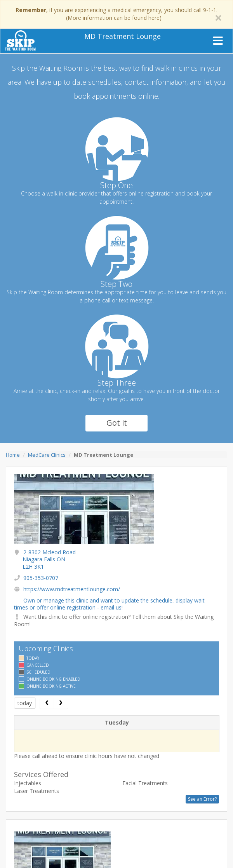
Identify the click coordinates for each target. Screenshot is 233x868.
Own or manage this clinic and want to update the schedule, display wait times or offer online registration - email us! (109, 604)
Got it (117, 423)
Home (13, 455)
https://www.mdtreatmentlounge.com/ (72, 589)
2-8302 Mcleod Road (49, 559)
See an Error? (202, 799)
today (25, 703)
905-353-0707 (41, 578)
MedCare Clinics (47, 455)
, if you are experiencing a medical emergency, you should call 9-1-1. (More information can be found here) (116, 14)
